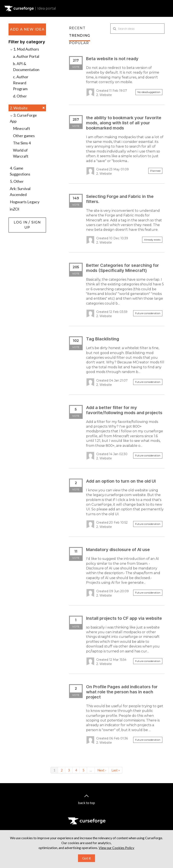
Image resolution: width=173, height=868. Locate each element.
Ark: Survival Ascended (20, 192)
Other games (24, 136)
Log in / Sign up (19, 220)
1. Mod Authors (24, 49)
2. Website (27, 108)
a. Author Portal (26, 56)
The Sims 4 (22, 143)
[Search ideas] (137, 29)
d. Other (20, 96)
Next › (102, 770)
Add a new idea (27, 29)
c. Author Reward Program (21, 83)
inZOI (15, 209)
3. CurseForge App (23, 118)
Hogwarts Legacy (25, 202)
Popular (79, 43)
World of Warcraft (21, 153)
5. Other (17, 181)
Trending (80, 36)
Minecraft (22, 128)
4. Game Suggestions (20, 171)
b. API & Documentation (26, 67)
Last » (116, 770)
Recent (77, 28)
